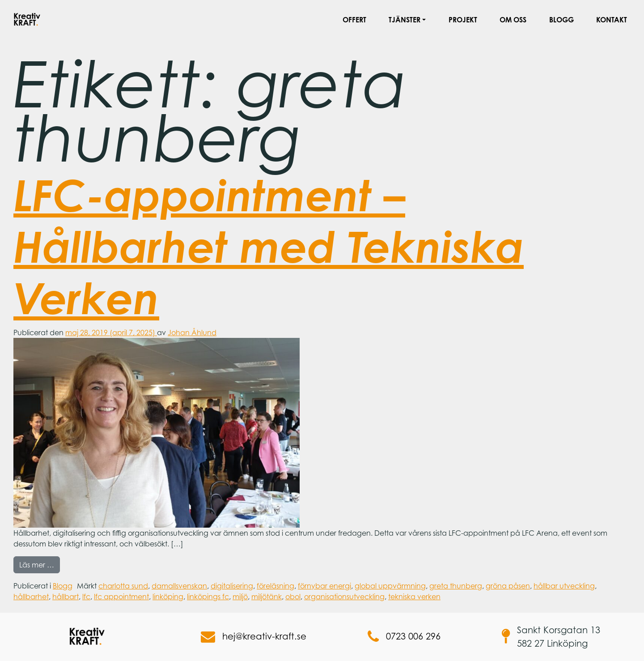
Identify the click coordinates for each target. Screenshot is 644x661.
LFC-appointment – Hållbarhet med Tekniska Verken (269, 246)
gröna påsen (508, 586)
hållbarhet (31, 597)
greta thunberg (456, 586)
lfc (86, 597)
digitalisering (232, 586)
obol (293, 597)
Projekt (463, 20)
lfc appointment (121, 597)
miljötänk (267, 597)
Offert (354, 20)
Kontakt (612, 20)
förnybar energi (324, 586)
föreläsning (275, 586)
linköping (168, 597)
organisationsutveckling (344, 597)
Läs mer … (40, 564)
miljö (240, 597)
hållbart (66, 597)
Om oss (513, 20)
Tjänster (405, 20)
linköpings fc (208, 597)
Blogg (561, 20)
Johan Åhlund (192, 333)
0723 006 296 (404, 637)
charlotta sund (123, 586)
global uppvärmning (390, 586)
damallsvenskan (179, 586)
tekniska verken (414, 597)
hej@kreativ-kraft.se (254, 637)
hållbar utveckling (564, 586)
